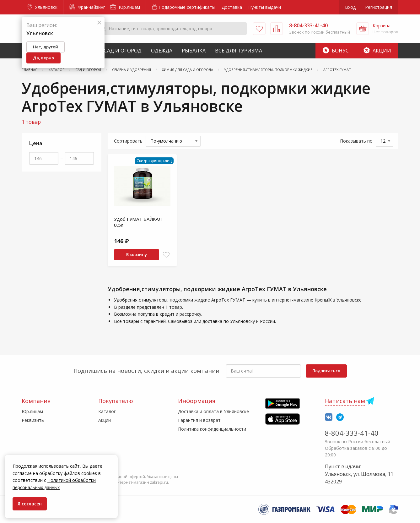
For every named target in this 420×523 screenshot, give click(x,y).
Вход (350, 7)
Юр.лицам (125, 7)
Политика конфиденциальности (212, 429)
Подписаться (326, 371)
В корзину (137, 254)
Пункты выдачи (265, 7)
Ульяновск (43, 7)
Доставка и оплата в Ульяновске (213, 411)
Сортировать (128, 141)
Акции (377, 51)
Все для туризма (239, 51)
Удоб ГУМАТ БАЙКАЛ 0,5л (138, 222)
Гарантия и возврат (199, 420)
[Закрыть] (99, 23)
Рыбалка (194, 51)
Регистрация (379, 7)
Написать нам (345, 401)
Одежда (162, 51)
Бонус (336, 51)
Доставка (232, 7)
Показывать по (356, 141)
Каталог (107, 411)
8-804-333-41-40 (352, 433)
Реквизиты (33, 420)
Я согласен (30, 504)
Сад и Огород (123, 51)
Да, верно (43, 58)
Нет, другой (46, 47)
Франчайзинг (87, 7)
